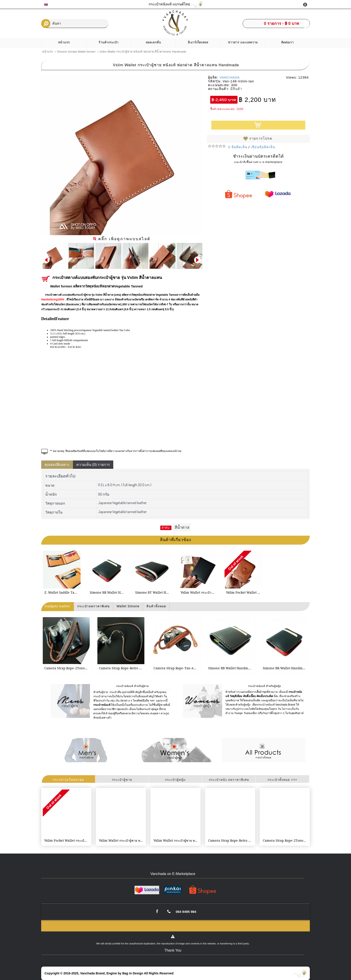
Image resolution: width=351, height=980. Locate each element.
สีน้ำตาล (182, 527)
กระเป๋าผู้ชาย (122, 780)
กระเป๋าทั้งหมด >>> (282, 780)
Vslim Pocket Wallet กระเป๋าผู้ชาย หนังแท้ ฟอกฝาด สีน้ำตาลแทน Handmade (244, 593)
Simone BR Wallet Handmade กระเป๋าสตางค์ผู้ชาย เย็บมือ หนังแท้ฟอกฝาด (108, 593)
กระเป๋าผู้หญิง (175, 780)
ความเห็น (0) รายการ (93, 465)
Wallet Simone (128, 606)
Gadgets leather (57, 606)
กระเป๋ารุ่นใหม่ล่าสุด (68, 780)
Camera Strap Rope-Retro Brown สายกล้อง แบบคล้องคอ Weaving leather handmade (122, 668)
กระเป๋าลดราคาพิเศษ (93, 606)
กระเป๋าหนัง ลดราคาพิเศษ (229, 780)
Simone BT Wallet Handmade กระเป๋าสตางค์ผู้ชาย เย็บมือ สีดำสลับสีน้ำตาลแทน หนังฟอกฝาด (153, 593)
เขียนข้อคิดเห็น (263, 147)
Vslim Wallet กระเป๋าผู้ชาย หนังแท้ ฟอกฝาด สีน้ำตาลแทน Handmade (122, 841)
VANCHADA (229, 77)
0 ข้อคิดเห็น (238, 147)
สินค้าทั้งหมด (156, 606)
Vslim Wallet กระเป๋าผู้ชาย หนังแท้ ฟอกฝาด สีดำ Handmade (199, 593)
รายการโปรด (261, 138)
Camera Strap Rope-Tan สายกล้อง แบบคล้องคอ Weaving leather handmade (176, 668)
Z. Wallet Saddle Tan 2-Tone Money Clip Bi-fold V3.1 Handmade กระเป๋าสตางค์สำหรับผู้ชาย (62, 593)
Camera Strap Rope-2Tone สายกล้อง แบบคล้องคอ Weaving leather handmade (67, 668)
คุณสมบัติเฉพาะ (57, 465)
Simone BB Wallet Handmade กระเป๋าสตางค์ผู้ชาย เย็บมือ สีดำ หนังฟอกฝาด (231, 668)
